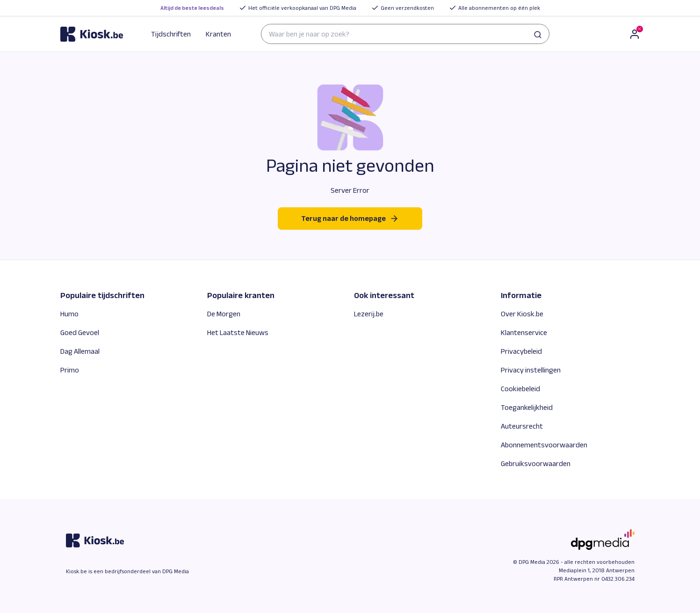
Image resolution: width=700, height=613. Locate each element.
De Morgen (224, 314)
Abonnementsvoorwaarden (544, 445)
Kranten (218, 34)
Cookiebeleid (520, 389)
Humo (69, 314)
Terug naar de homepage (350, 219)
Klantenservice (524, 332)
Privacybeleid (521, 351)
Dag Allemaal (80, 351)
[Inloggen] (635, 34)
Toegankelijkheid (527, 407)
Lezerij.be (369, 314)
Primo (70, 370)
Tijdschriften (171, 34)
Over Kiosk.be (522, 314)
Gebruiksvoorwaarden (536, 463)
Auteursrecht (522, 426)
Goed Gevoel (80, 332)
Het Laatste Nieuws (238, 332)
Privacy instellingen (531, 370)
